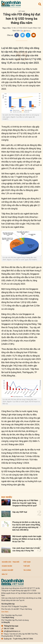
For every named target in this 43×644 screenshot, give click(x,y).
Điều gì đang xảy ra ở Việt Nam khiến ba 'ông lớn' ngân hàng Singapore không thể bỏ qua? (25, 503)
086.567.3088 (8, 629)
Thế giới (27, 566)
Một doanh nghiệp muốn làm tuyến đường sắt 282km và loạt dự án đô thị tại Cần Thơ (27, 539)
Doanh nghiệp (8, 570)
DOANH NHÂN (7, 566)
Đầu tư (5, 574)
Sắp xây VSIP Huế (20, 512)
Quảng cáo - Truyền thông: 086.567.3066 (17, 639)
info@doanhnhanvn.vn (11, 631)
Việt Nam (21, 11)
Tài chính (27, 570)
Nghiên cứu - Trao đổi (11, 562)
